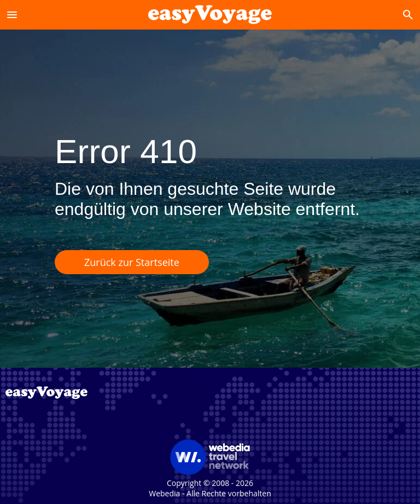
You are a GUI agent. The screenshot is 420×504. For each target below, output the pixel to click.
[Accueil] (210, 15)
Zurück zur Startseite (132, 262)
